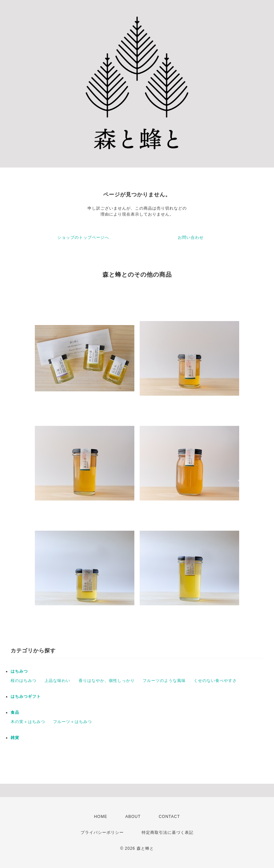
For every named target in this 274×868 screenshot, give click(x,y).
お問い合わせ (191, 237)
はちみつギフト (26, 697)
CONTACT (169, 817)
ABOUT (133, 817)
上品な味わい (57, 681)
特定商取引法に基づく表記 (168, 833)
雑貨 (15, 738)
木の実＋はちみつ (28, 722)
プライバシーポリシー (102, 833)
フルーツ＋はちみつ (72, 722)
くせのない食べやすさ (215, 681)
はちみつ (19, 671)
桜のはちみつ (24, 681)
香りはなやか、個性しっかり (107, 681)
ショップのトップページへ (83, 237)
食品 (15, 712)
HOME (101, 817)
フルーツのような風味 (164, 681)
